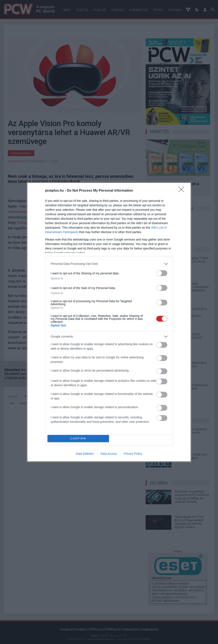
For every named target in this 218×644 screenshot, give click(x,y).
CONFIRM (78, 438)
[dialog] (109, 322)
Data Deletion (85, 454)
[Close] (183, 191)
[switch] (162, 273)
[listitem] (109, 264)
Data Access (109, 454)
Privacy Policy (133, 454)
